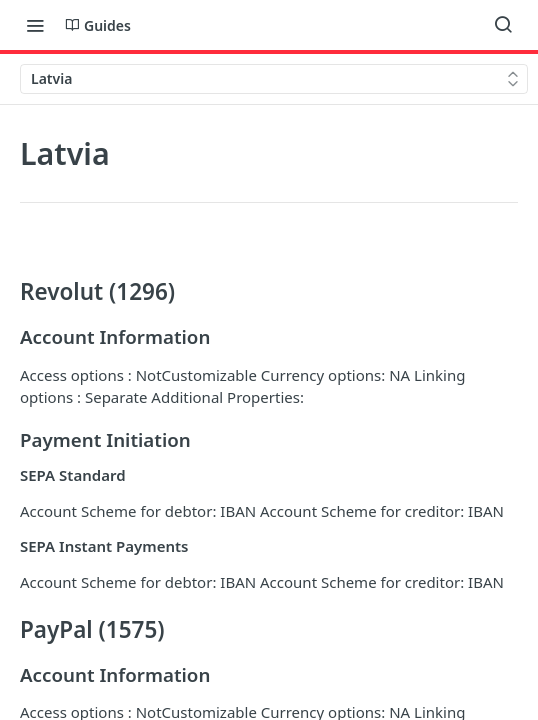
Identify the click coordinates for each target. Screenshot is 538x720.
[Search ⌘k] (503, 25)
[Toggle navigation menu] (35, 25)
